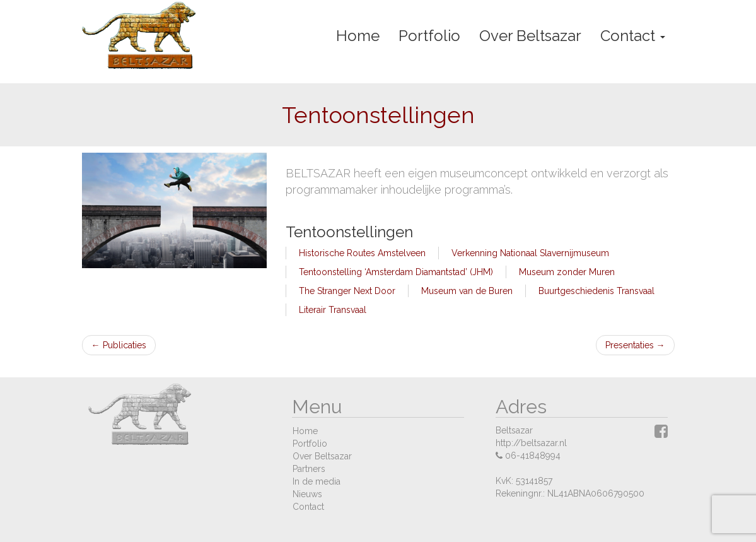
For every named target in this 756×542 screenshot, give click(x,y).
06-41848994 (533, 456)
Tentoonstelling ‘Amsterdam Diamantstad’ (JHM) (396, 272)
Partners (309, 469)
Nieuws (307, 494)
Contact (633, 36)
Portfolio (429, 36)
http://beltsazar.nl (531, 443)
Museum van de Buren (467, 291)
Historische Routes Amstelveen (362, 253)
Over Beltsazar (530, 36)
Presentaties (635, 345)
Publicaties (119, 345)
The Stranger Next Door (347, 291)
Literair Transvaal (333, 310)
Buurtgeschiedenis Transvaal (596, 291)
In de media (317, 481)
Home (358, 36)
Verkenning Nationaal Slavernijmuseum (530, 253)
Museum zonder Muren (567, 272)
